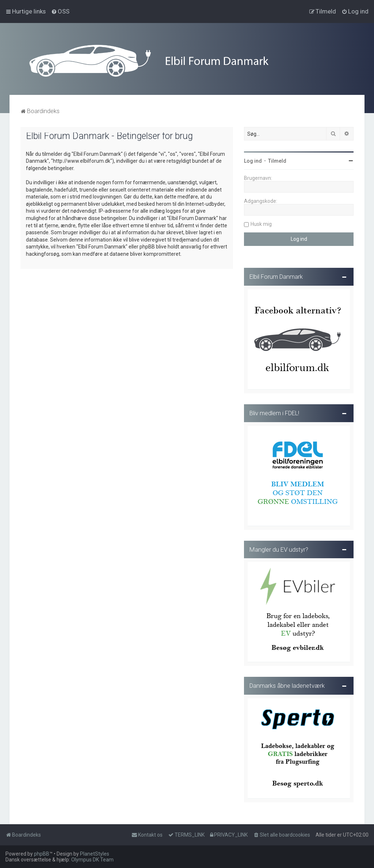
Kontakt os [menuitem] (147, 835)
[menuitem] (60, 11)
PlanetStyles (95, 854)
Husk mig (261, 224)
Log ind (253, 161)
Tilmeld (277, 161)
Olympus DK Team (92, 860)
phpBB (42, 854)
